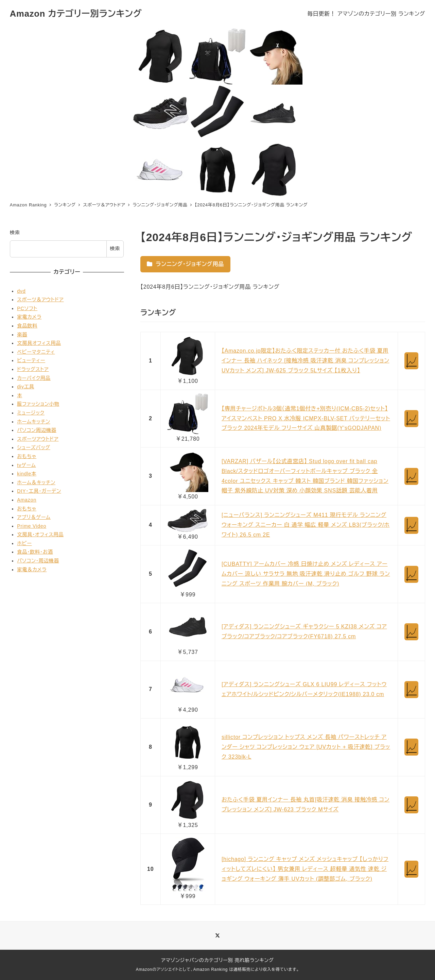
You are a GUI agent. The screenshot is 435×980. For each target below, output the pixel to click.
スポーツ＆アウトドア (40, 300)
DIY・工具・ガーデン (39, 491)
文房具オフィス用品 (39, 343)
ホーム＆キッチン (36, 483)
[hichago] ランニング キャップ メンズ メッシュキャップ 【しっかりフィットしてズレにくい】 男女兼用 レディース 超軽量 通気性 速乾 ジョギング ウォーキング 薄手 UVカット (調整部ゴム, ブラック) (305, 869)
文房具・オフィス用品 (40, 535)
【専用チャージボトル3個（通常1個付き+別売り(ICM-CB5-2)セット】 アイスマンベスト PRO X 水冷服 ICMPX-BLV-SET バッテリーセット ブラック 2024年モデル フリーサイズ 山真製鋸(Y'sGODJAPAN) (306, 418)
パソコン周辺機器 (37, 430)
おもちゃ (27, 456)
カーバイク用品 (34, 378)
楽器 (22, 335)
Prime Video (32, 526)
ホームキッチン (34, 422)
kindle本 (27, 474)
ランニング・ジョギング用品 (185, 264)
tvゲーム (26, 465)
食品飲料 (27, 326)
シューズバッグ (34, 447)
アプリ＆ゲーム (34, 517)
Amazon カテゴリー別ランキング (76, 14)
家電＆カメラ (32, 570)
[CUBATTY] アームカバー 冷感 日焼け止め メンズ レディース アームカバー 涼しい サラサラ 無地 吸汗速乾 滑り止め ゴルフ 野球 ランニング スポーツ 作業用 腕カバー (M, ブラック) (306, 574)
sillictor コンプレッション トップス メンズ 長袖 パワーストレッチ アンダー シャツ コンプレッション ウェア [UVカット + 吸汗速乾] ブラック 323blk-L (306, 747)
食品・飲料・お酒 (35, 552)
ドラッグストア (33, 369)
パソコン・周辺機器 (38, 561)
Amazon (27, 500)
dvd (21, 291)
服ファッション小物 (38, 404)
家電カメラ (29, 317)
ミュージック (31, 413)
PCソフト (27, 308)
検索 (15, 233)
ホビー (24, 543)
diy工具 (26, 387)
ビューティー (31, 360)
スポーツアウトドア (38, 439)
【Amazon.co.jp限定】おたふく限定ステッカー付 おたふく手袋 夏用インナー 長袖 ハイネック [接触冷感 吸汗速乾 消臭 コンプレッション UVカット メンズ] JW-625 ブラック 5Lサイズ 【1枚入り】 (306, 361)
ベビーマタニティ (36, 352)
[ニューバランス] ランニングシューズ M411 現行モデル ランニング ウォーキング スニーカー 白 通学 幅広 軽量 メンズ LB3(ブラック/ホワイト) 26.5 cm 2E (306, 525)
